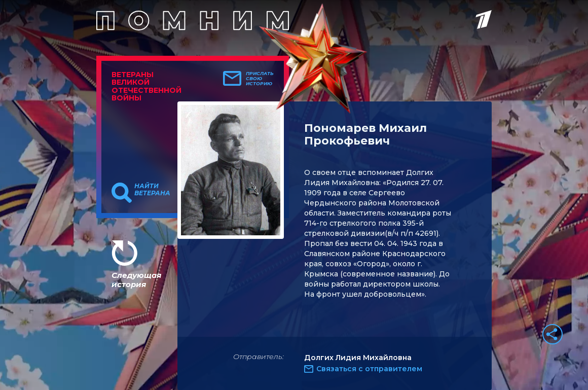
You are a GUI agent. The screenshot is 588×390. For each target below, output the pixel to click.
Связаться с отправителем (369, 369)
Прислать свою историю (260, 79)
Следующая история (136, 280)
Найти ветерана (152, 190)
